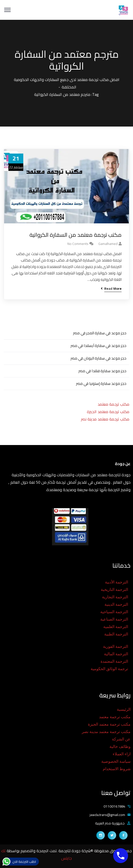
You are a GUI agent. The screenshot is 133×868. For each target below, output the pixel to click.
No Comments (78, 244)
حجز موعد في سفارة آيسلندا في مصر (98, 346)
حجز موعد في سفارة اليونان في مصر (98, 358)
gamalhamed (108, 244)
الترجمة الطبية (116, 634)
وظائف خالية (120, 747)
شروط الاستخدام (117, 769)
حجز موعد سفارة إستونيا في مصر (101, 383)
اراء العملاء (122, 754)
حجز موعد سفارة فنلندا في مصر (102, 371)
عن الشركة (121, 739)
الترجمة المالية (116, 654)
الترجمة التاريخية (114, 590)
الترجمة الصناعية (114, 619)
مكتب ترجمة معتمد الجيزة (108, 412)
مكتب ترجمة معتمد (113, 404)
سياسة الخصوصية (116, 761)
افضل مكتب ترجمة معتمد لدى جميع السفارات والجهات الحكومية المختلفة (67, 83)
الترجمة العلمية (116, 627)
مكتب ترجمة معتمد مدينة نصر (105, 419)
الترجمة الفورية (116, 646)
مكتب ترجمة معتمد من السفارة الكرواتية (76, 235)
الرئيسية (124, 709)
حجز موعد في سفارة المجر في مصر (100, 333)
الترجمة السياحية (114, 612)
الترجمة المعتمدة (114, 661)
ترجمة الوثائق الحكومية (109, 669)
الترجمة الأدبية (117, 582)
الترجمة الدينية (116, 604)
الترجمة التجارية (115, 597)
